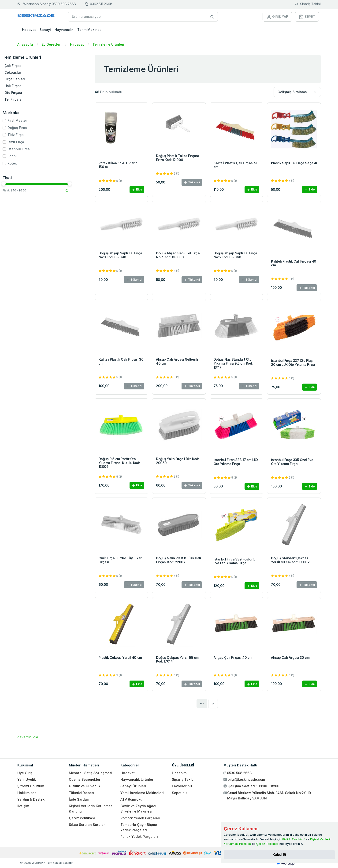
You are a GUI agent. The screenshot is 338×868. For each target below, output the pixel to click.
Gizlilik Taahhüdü (294, 839)
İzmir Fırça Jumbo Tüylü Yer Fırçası (120, 560)
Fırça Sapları (31, 79)
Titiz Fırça (32, 135)
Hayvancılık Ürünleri (137, 779)
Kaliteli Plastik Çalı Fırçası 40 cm (294, 263)
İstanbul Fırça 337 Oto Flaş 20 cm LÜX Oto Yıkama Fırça (293, 363)
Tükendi (192, 182)
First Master (34, 120)
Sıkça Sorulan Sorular (87, 825)
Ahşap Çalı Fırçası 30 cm (290, 657)
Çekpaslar (29, 72)
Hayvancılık (64, 30)
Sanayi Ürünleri (133, 786)
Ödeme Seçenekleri (85, 779)
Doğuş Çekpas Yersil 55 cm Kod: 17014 (177, 659)
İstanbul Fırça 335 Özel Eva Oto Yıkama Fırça (292, 462)
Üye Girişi (25, 773)
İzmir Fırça (32, 142)
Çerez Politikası (82, 818)
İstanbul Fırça (35, 149)
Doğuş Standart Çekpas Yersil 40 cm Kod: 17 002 (290, 560)
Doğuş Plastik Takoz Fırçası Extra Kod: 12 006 (177, 158)
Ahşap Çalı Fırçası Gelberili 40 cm (177, 361)
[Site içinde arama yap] (212, 17)
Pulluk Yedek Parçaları (139, 837)
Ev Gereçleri (52, 44)
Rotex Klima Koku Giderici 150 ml (119, 165)
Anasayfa (25, 44)
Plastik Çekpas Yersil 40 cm (120, 657)
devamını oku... (30, 737)
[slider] (20, 184)
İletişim (23, 806)
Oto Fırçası (30, 93)
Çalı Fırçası (30, 66)
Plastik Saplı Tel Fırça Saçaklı (294, 163)
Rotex (29, 163)
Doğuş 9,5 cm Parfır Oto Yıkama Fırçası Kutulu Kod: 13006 (119, 463)
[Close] (279, 855)
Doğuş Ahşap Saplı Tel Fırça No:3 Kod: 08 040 (120, 255)
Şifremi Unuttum (31, 786)
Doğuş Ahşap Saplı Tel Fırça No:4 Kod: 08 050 (178, 255)
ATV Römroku (131, 799)
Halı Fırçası (30, 86)
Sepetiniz (180, 793)
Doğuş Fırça (34, 128)
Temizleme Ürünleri (108, 44)
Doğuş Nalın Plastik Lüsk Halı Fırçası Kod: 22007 (178, 560)
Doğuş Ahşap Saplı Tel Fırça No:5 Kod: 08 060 (235, 255)
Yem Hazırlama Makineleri (142, 793)
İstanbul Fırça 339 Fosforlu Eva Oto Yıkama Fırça (235, 561)
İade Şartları (79, 799)
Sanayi (45, 30)
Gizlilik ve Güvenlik (85, 786)
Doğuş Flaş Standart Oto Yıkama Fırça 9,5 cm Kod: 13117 (233, 363)
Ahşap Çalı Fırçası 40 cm (233, 657)
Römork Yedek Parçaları (140, 818)
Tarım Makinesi (90, 30)
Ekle (137, 190)
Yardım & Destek (31, 799)
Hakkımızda (27, 793)
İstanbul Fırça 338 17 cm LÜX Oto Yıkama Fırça (236, 462)
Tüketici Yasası (82, 793)
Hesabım (179, 773)
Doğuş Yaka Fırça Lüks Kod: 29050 (178, 461)
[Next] (213, 703)
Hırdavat (29, 30)
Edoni (29, 156)
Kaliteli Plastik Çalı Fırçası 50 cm (236, 165)
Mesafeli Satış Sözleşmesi (91, 773)
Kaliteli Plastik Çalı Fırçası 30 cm (121, 361)
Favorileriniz (182, 786)
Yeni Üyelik (27, 779)
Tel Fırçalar (30, 99)
